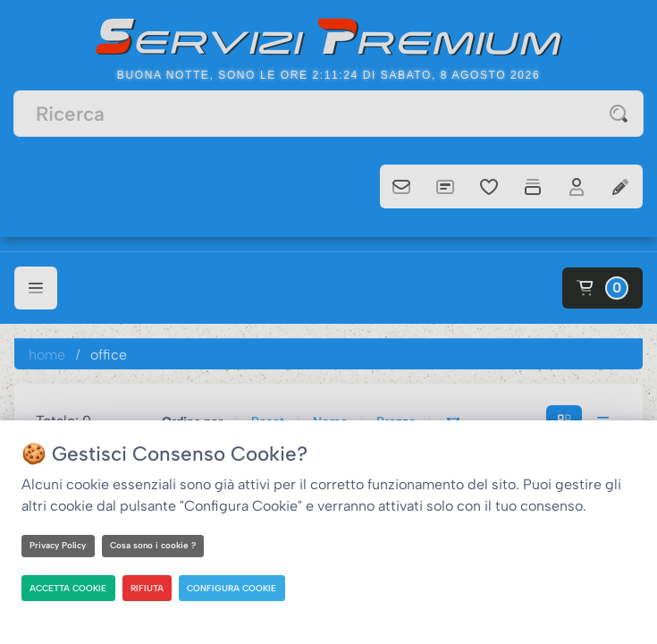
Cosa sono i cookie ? (157, 545)
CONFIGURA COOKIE (238, 587)
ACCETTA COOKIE (71, 587)
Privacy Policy (59, 545)
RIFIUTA (152, 587)
